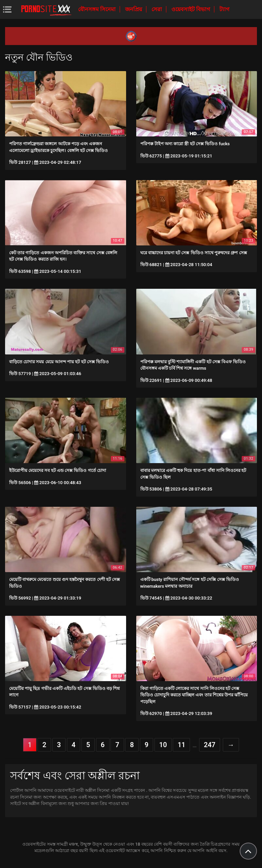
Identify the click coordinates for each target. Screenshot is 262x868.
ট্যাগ (224, 9)
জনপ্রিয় (134, 9)
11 (181, 745)
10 (163, 745)
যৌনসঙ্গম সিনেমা (98, 9)
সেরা (157, 9)
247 (210, 745)
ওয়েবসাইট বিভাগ (191, 9)
